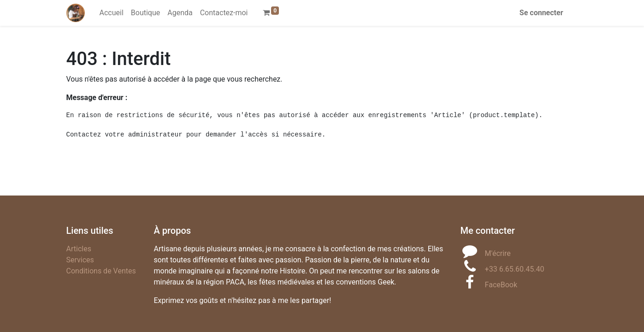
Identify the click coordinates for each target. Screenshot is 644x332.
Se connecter (541, 13)
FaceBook (501, 285)
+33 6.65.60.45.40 (515, 269)
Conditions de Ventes (101, 271)
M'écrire (498, 253)
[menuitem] (112, 13)
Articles (79, 249)
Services (80, 260)
